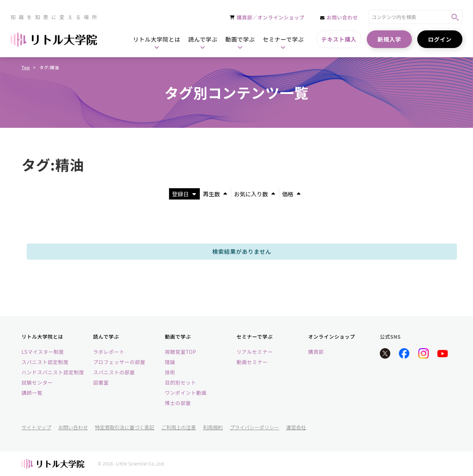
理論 (170, 362)
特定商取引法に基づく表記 (125, 427)
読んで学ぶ (106, 337)
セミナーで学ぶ (255, 337)
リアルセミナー (255, 352)
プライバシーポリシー (255, 427)
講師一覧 (32, 393)
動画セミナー (252, 362)
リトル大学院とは (42, 337)
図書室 (101, 382)
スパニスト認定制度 (45, 362)
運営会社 (296, 427)
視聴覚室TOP (181, 352)
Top (26, 67)
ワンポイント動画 (186, 393)
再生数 (215, 194)
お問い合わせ (73, 427)
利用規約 (213, 427)
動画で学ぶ (178, 337)
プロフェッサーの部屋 (119, 362)
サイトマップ (36, 427)
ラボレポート (109, 352)
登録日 (184, 194)
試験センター (37, 382)
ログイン (440, 39)
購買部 (316, 352)
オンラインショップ (332, 337)
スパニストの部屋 (114, 372)
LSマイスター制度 (43, 352)
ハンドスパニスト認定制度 (53, 372)
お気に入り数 (255, 194)
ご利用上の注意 (179, 427)
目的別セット (181, 382)
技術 (170, 372)
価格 (291, 194)
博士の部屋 (178, 403)
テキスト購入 (339, 39)
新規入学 (389, 39)
